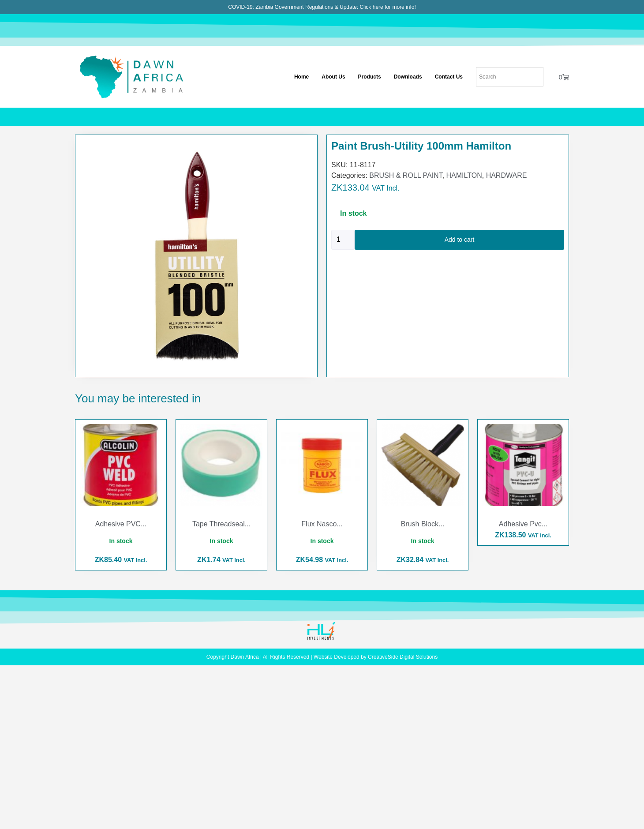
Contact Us (449, 77)
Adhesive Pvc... (523, 524)
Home (301, 77)
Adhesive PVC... (121, 524)
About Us (333, 77)
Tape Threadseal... (221, 524)
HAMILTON (464, 175)
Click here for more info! (388, 7)
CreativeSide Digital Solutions (403, 657)
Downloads (408, 77)
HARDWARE (507, 175)
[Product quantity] (343, 240)
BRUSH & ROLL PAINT (406, 175)
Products (370, 77)
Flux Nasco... (322, 524)
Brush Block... (423, 524)
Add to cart (460, 240)
